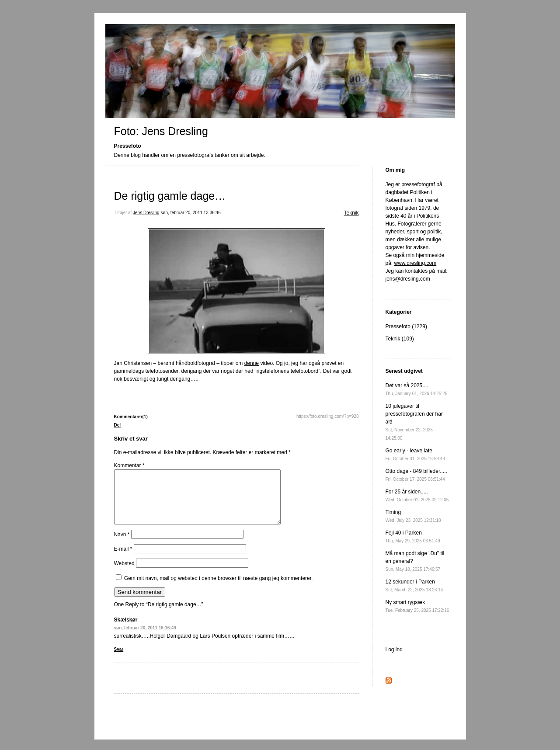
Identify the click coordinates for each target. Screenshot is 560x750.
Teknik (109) (400, 339)
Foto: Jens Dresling (161, 131)
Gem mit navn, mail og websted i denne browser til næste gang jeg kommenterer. (219, 589)
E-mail (123, 559)
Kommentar (129, 465)
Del (118, 425)
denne (252, 363)
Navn (122, 545)
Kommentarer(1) (131, 417)
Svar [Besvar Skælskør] (119, 660)
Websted (124, 574)
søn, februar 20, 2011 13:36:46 (190, 213)
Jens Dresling (146, 213)
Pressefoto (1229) (406, 326)
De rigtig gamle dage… (170, 196)
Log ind (394, 649)
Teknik (351, 213)
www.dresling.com (416, 263)
